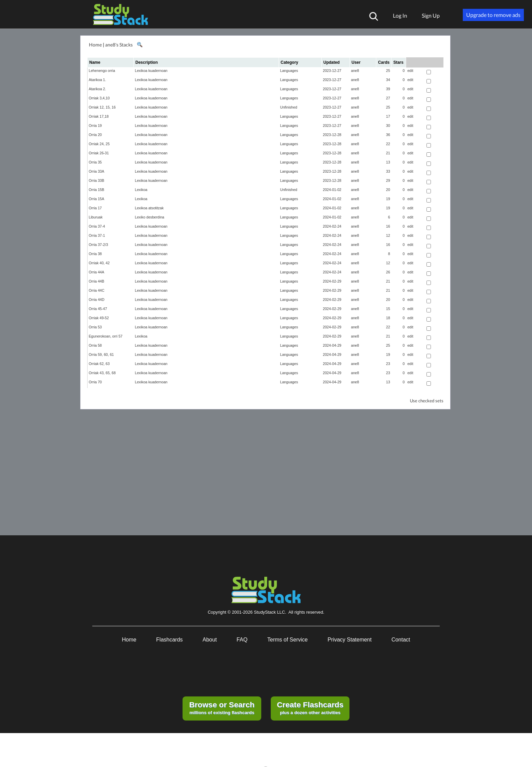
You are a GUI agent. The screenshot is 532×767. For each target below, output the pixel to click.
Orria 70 (96, 382)
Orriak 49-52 (99, 318)
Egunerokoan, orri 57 (106, 336)
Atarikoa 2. (98, 89)
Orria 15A (97, 199)
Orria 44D (97, 300)
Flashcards (169, 640)
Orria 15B (97, 190)
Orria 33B (97, 180)
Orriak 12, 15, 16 (102, 107)
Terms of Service (288, 640)
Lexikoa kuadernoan (151, 71)
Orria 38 (96, 254)
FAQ (242, 640)
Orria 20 (96, 135)
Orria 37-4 (97, 226)
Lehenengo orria (102, 71)
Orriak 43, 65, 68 (102, 373)
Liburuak (96, 217)
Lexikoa (141, 190)
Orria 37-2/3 (99, 245)
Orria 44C (97, 290)
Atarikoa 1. (98, 80)
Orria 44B (97, 281)
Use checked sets (427, 401)
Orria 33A (97, 171)
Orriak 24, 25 (99, 144)
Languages (289, 71)
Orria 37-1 (97, 235)
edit (410, 71)
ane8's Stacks (119, 45)
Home (95, 45)
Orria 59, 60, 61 (101, 354)
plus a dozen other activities (310, 708)
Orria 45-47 (98, 309)
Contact (401, 640)
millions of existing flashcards (222, 708)
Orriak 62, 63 (99, 364)
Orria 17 (96, 208)
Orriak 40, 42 (99, 263)
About (210, 640)
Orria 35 (96, 162)
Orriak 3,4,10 (99, 98)
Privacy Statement (349, 640)
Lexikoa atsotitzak (149, 208)
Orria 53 (96, 327)
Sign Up (431, 15)
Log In (400, 15)
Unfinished (289, 107)
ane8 (355, 71)
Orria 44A (97, 272)
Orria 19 (96, 126)
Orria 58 (96, 345)
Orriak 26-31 (99, 153)
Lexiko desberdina (150, 217)
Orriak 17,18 (99, 116)
